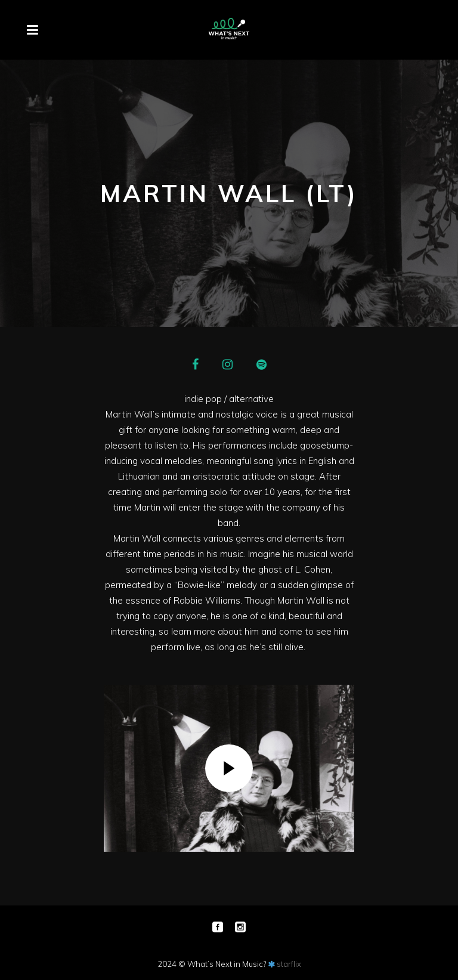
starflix (289, 964)
